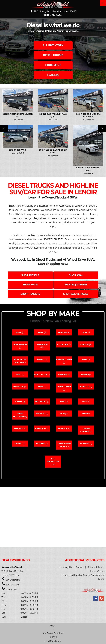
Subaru (18, 429)
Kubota (85, 386)
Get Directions (13, 580)
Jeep (40, 386)
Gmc (19, 374)
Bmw (40, 332)
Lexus (19, 402)
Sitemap (80, 567)
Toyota (62, 429)
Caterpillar (20, 344)
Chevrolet (42, 344)
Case (84, 332)
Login (53, 626)
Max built (41, 402)
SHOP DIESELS (30, 275)
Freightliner (64, 359)
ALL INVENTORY (53, 45)
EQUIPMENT (53, 65)
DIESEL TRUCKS (53, 55)
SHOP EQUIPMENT (76, 285)
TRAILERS (53, 75)
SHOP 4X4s (76, 275)
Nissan (40, 414)
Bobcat (62, 332)
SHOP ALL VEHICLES (76, 294)
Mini (63, 402)
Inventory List (66, 567)
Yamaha (40, 444)
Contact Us (11, 589)
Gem (85, 359)
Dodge (84, 344)
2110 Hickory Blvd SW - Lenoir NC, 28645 (53, 11)
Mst (85, 402)
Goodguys (41, 374)
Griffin (63, 374)
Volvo (18, 444)
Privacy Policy (95, 567)
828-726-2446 (53, 15)
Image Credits (97, 571)
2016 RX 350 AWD (18, 150)
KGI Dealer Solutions (53, 633)
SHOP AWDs (30, 285)
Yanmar (85, 444)
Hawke (85, 374)
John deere (64, 386)
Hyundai (18, 386)
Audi (19, 332)
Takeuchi (40, 429)
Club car (63, 344)
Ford (40, 359)
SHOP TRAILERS (30, 294)
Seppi (85, 414)
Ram (62, 414)
